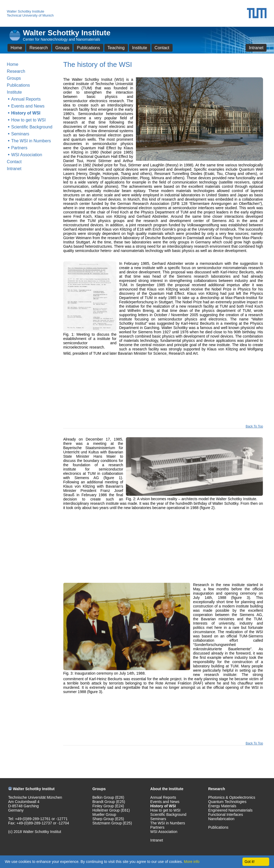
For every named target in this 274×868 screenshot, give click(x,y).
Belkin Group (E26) (108, 797)
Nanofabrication (221, 819)
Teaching (116, 48)
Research (39, 48)
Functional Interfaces (226, 815)
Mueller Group (104, 815)
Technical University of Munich (30, 15)
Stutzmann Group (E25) (112, 823)
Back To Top (254, 426)
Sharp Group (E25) (108, 819)
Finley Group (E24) (108, 806)
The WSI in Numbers (31, 141)
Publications (88, 48)
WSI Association (27, 155)
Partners (19, 148)
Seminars (20, 134)
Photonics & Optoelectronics (232, 797)
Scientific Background (32, 127)
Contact (162, 48)
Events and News (28, 106)
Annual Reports (26, 99)
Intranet (256, 48)
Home (16, 48)
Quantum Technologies (227, 802)
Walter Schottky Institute (26, 11)
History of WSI (26, 113)
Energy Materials (222, 806)
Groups (62, 48)
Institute (140, 48)
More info (192, 862)
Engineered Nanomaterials (230, 810)
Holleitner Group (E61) (111, 810)
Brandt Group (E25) (109, 802)
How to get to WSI (28, 120)
